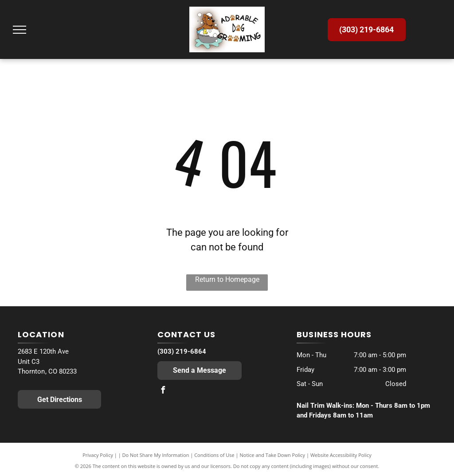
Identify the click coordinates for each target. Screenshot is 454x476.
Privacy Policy (98, 455)
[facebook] (163, 391)
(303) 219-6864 (182, 351)
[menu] (20, 30)
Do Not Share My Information (156, 455)
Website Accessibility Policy (341, 455)
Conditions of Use (214, 455)
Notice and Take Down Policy (273, 455)
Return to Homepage (227, 279)
